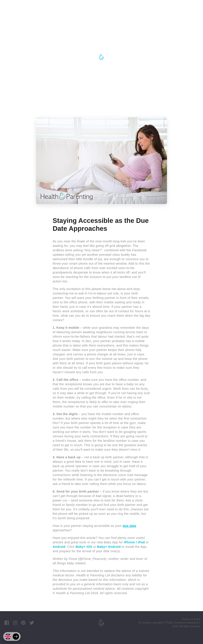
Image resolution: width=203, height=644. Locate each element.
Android (59, 547)
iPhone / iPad (134, 542)
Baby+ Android (109, 547)
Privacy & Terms (191, 619)
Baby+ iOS (84, 547)
